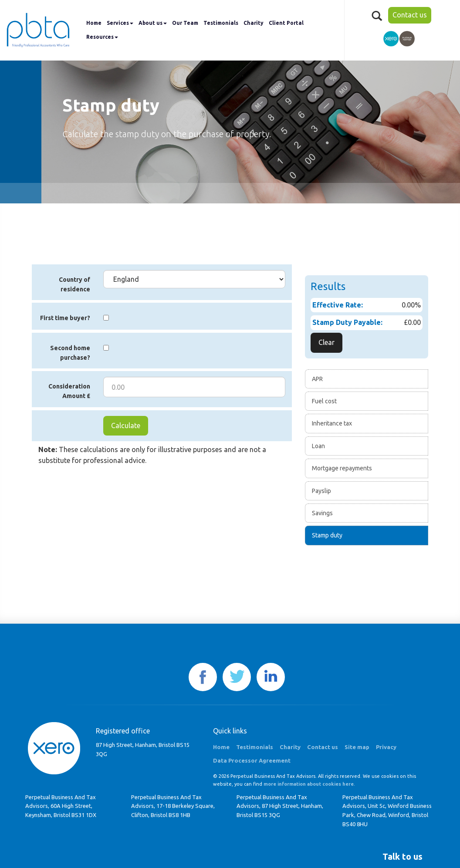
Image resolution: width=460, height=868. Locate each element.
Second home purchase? (70, 353)
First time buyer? (65, 318)
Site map (357, 747)
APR (317, 379)
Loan (318, 446)
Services (120, 23)
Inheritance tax (332, 423)
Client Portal (286, 23)
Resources (102, 37)
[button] (402, 857)
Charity (254, 23)
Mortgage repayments (342, 468)
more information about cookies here (309, 784)
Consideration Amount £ (69, 391)
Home (94, 23)
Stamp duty (327, 535)
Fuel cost (324, 401)
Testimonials (221, 23)
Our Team (185, 23)
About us (153, 23)
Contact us (410, 15)
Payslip (321, 491)
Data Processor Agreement (252, 760)
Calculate (126, 426)
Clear (326, 342)
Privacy (386, 747)
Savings (322, 513)
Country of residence (74, 284)
